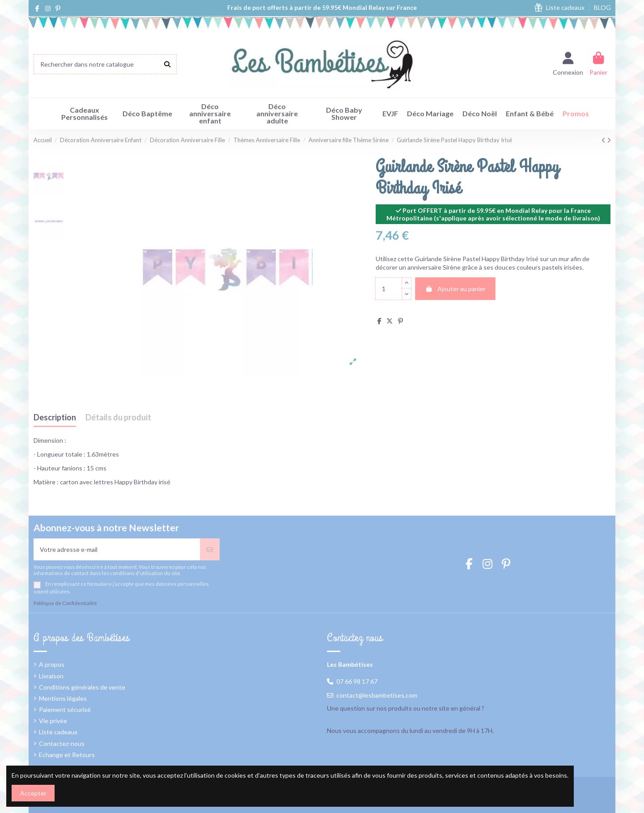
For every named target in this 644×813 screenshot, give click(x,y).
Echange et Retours (67, 755)
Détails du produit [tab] (118, 418)
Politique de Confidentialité (65, 603)
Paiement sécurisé (65, 709)
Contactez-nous (62, 743)
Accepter (33, 793)
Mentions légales (63, 698)
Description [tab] (55, 418)
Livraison (51, 676)
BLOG (602, 7)
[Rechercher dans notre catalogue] (167, 64)
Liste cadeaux (566, 7)
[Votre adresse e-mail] (117, 549)
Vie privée (53, 721)
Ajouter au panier (455, 289)
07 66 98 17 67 (357, 681)
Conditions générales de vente (82, 687)
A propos (52, 664)
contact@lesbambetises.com (377, 695)
